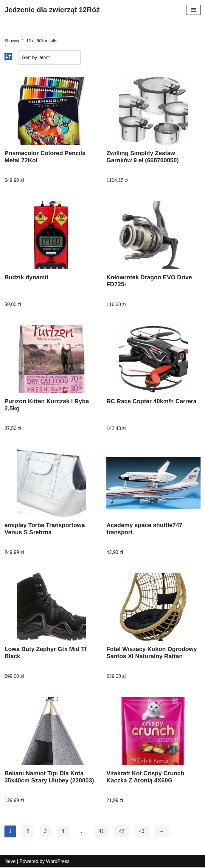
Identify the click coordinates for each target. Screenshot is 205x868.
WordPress (58, 862)
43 (142, 832)
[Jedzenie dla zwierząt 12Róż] (52, 10)
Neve (10, 862)
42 (122, 832)
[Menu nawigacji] (194, 10)
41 (102, 832)
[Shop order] (49, 58)
